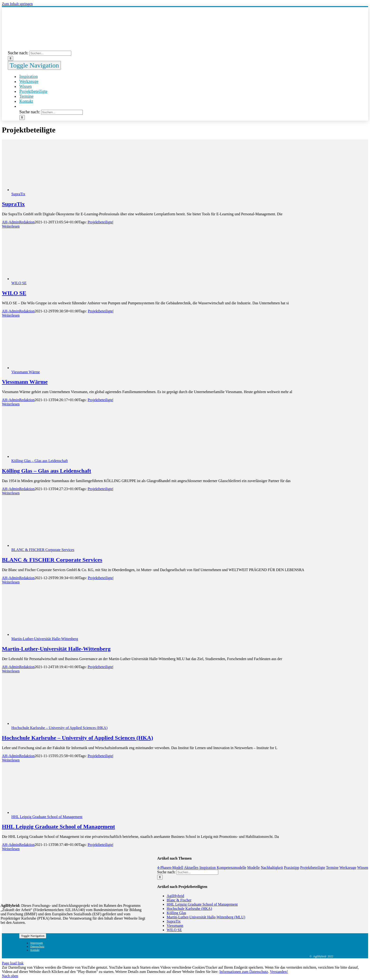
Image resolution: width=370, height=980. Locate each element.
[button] (19, 106)
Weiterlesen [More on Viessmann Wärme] (11, 404)
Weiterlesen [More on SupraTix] (11, 226)
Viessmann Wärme (26, 372)
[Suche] (11, 58)
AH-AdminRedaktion (18, 222)
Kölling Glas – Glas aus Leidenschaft (40, 461)
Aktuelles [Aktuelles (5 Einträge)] (191, 868)
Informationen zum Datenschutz (244, 972)
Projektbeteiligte (100, 222)
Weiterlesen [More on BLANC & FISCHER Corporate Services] (11, 582)
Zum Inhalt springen (17, 4)
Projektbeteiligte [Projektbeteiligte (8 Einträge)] (313, 868)
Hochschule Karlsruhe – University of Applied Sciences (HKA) (59, 728)
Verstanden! (279, 972)
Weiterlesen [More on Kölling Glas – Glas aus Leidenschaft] (11, 493)
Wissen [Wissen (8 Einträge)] (363, 868)
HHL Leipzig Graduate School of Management (47, 817)
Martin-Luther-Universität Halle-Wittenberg (45, 639)
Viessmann (175, 926)
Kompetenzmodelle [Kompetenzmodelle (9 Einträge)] (231, 868)
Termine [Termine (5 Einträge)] (332, 868)
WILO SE (19, 283)
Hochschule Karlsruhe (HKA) (189, 909)
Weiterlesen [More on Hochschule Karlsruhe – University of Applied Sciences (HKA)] (11, 760)
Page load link (13, 963)
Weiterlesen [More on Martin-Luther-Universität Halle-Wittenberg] (11, 671)
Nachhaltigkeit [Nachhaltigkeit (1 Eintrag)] (272, 868)
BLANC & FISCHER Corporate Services (43, 550)
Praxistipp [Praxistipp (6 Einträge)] (292, 868)
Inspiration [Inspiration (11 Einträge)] (208, 868)
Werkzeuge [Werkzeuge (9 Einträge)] (348, 868)
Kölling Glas (176, 913)
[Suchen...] (50, 53)
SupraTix (18, 194)
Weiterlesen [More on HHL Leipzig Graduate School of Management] (11, 849)
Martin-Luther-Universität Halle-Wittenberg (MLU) (206, 917)
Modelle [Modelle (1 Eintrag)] (254, 868)
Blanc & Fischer (179, 900)
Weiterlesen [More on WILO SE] (11, 315)
